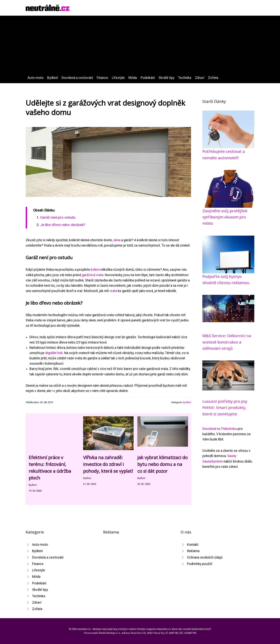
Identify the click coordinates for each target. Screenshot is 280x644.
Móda (133, 78)
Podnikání (148, 78)
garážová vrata (93, 275)
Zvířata (213, 78)
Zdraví (200, 78)
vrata (113, 291)
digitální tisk (54, 353)
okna (117, 240)
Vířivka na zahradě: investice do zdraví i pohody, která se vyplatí (108, 464)
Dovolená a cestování (77, 78)
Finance (102, 78)
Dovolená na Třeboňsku (220, 429)
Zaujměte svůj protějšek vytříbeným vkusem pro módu (225, 217)
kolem (95, 270)
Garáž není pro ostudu (58, 217)
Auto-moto (36, 78)
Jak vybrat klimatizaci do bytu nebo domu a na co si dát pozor (162, 464)
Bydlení (53, 78)
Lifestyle (118, 78)
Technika (185, 78)
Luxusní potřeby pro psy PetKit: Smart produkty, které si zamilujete (225, 408)
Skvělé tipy (166, 78)
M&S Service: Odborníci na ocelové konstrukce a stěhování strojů (227, 342)
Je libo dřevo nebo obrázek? (63, 225)
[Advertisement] (140, 47)
